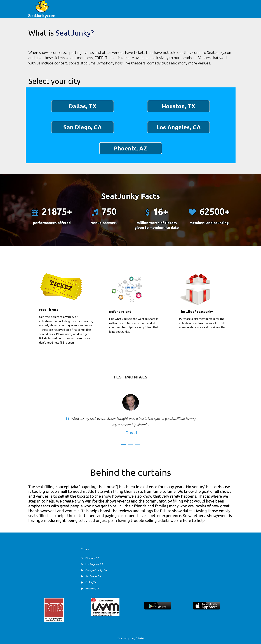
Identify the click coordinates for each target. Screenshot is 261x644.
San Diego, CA (83, 127)
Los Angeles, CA (179, 127)
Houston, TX (179, 106)
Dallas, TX (83, 106)
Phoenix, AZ (130, 148)
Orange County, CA (96, 570)
